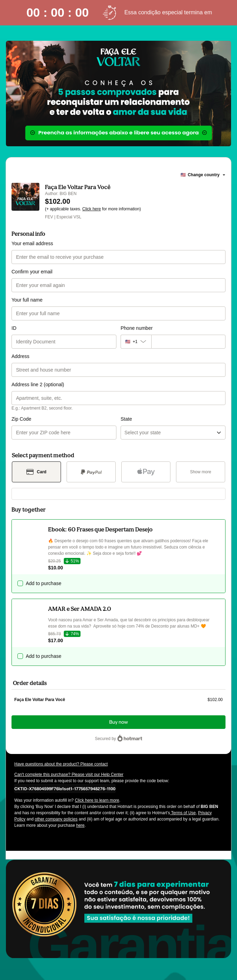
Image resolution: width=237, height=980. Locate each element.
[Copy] (65, 788)
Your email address (32, 243)
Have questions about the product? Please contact (61, 764)
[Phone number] (188, 342)
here (80, 825)
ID (14, 328)
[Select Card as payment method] (36, 472)
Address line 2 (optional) (38, 384)
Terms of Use (183, 813)
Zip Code (21, 419)
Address (20, 356)
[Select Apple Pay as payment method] (146, 472)
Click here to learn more (97, 800)
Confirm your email (32, 272)
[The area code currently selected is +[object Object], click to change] (136, 342)
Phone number (137, 328)
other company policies (56, 819)
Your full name (27, 300)
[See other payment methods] (201, 472)
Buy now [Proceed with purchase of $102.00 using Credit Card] (118, 722)
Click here (91, 209)
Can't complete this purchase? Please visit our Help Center (69, 775)
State (126, 419)
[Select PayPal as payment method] (91, 472)
